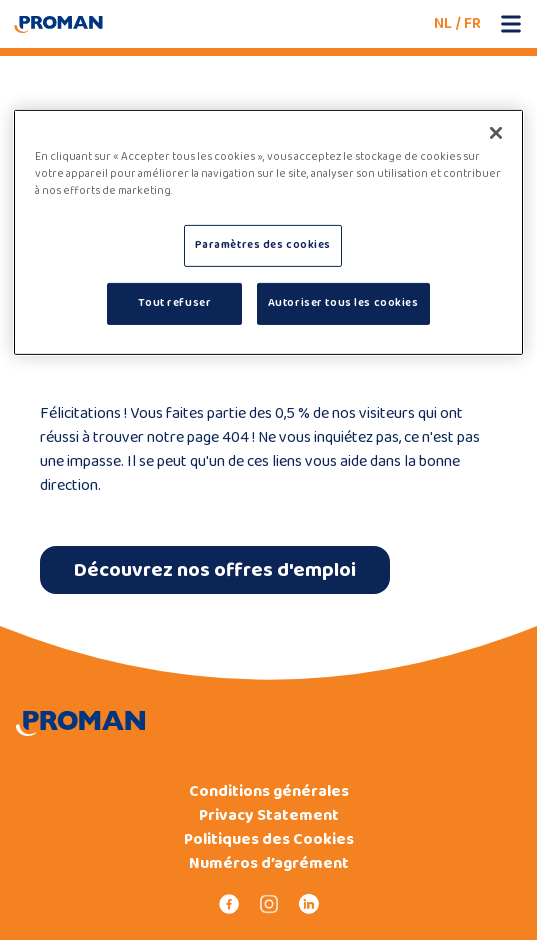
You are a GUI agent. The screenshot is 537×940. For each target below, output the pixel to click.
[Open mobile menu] (511, 24)
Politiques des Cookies (269, 840)
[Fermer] (496, 133)
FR (472, 23)
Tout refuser (174, 303)
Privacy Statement (269, 816)
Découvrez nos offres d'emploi (215, 570)
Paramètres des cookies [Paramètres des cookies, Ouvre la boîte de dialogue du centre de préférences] (263, 245)
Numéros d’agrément (269, 864)
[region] (268, 232)
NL (443, 23)
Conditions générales (269, 792)
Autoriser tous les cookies (343, 303)
